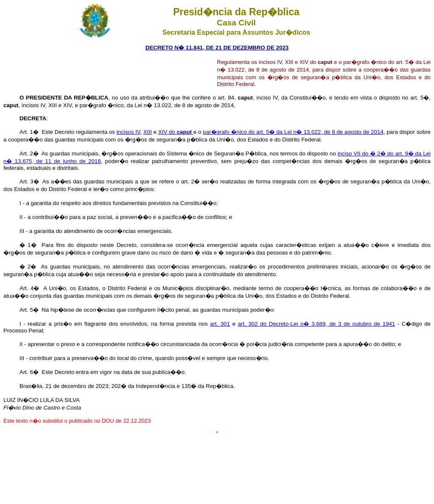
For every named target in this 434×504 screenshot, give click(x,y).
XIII (147, 132)
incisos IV (128, 132)
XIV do (176, 132)
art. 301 (220, 324)
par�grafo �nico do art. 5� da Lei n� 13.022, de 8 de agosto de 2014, (294, 132)
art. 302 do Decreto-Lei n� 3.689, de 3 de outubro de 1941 (316, 324)
